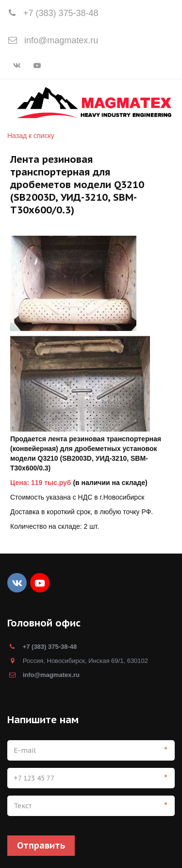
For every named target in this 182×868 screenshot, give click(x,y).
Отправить (41, 845)
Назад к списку (31, 136)
